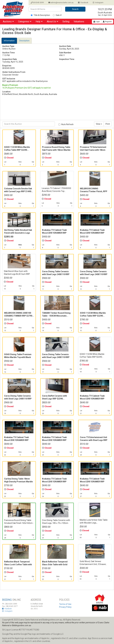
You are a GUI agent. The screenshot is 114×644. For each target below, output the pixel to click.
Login (97, 22)
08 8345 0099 (37, 3)
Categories (25, 22)
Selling (66, 22)
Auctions (8, 22)
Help (39, 22)
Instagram (98, 3)
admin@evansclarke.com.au (61, 3)
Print (108, 124)
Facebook (83, 3)
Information (9, 41)
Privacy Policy (65, 607)
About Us (52, 22)
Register (107, 22)
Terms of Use (65, 604)
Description (24, 41)
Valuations (79, 22)
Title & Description (40, 15)
